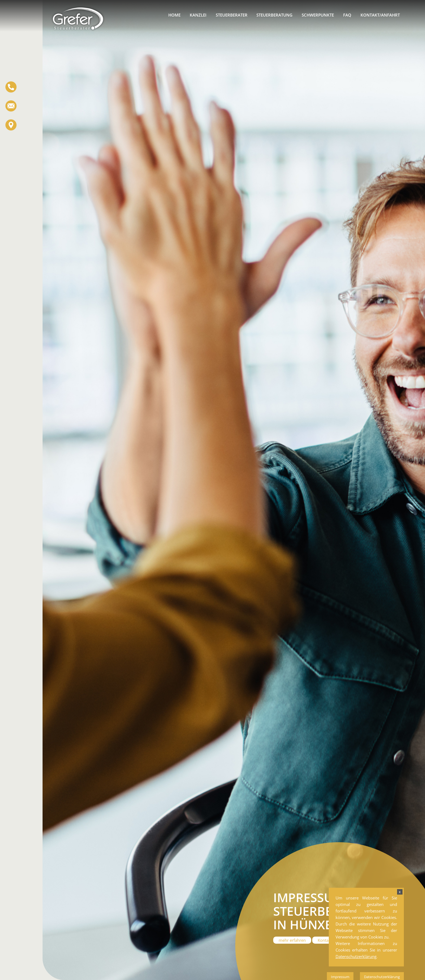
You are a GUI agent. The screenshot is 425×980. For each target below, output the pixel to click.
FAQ (347, 15)
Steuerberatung (274, 15)
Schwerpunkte (318, 15)
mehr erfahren (292, 940)
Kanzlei (198, 15)
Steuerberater (232, 15)
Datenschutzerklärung (356, 956)
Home (174, 15)
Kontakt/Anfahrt (380, 15)
